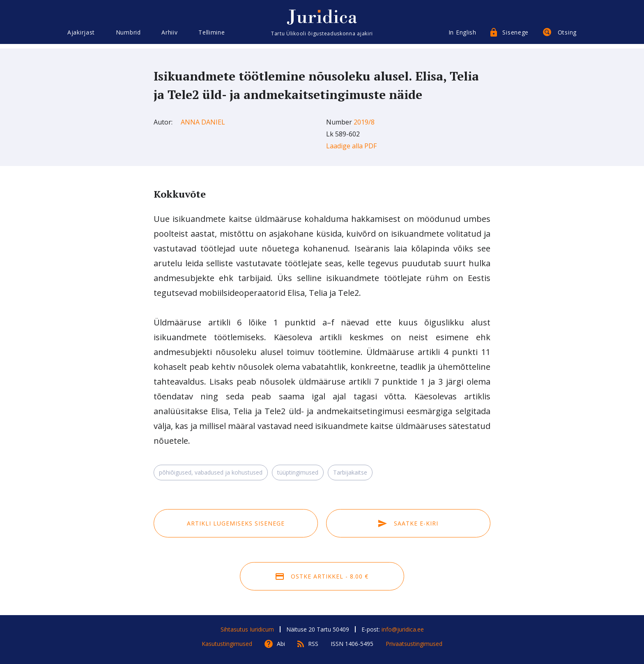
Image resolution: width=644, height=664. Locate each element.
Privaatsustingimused (414, 644)
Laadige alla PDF (351, 146)
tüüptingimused (298, 472)
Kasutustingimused (227, 644)
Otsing (567, 36)
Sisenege (515, 36)
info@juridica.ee (403, 629)
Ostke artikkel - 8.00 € (322, 576)
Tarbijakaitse (350, 472)
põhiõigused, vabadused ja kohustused (211, 472)
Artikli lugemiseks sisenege (236, 523)
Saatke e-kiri (408, 523)
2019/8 (364, 122)
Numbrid (128, 36)
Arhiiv (169, 36)
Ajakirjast (81, 36)
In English (462, 36)
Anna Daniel (203, 122)
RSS (313, 644)
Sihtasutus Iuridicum (247, 629)
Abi (281, 644)
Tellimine (212, 36)
